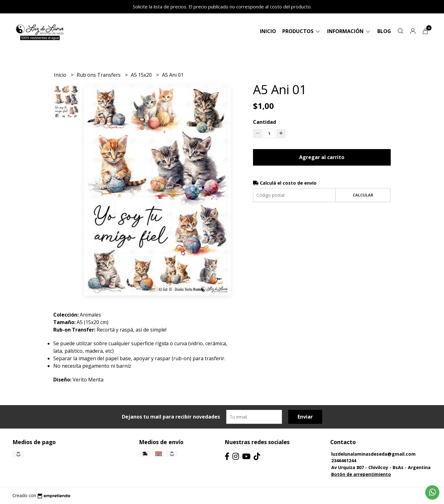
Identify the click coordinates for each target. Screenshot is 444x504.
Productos (302, 31)
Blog (384, 31)
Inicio (268, 31)
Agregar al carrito (322, 157)
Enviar (305, 417)
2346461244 (344, 460)
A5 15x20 (142, 75)
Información (349, 31)
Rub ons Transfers (99, 75)
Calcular (363, 195)
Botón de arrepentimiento (361, 474)
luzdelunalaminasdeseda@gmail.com (373, 454)
